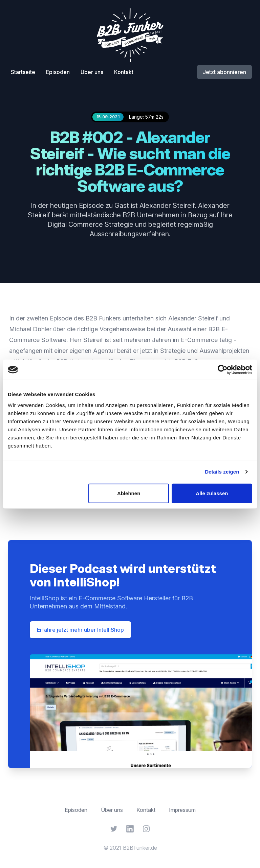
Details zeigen (222, 472)
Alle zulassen (212, 493)
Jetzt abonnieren (224, 72)
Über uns (92, 72)
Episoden (58, 72)
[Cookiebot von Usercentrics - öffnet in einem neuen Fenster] (223, 370)
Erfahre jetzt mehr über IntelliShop (80, 630)
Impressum (182, 810)
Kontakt (124, 72)
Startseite (23, 72)
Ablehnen (129, 493)
